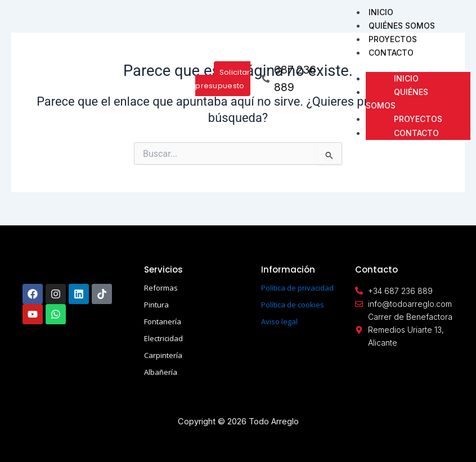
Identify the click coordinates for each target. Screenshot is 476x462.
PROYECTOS (393, 39)
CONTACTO (391, 53)
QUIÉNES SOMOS (402, 26)
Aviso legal (279, 321)
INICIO (381, 12)
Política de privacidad (297, 288)
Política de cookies (293, 305)
